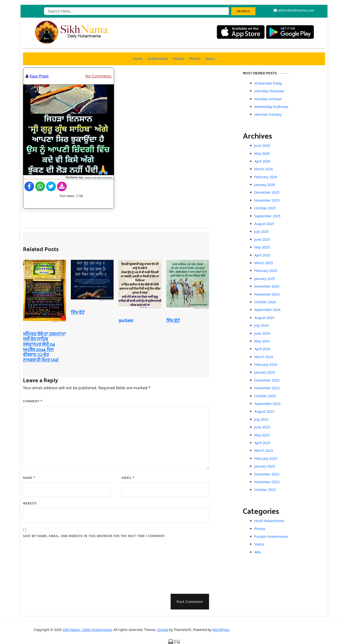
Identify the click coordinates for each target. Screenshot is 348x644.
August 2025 (264, 224)
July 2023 (261, 419)
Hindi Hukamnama (269, 521)
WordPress (221, 630)
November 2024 (267, 294)
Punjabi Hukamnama (271, 536)
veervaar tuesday (268, 114)
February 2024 (266, 364)
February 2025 (266, 271)
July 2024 (261, 325)
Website (30, 503)
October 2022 (265, 490)
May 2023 (262, 435)
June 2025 (262, 239)
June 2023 (262, 427)
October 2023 (265, 396)
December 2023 (267, 380)
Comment (33, 401)
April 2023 (262, 443)
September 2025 (267, 216)
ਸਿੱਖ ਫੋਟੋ (78, 313)
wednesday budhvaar (271, 107)
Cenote (163, 630)
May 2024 (262, 341)
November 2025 (267, 200)
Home (138, 59)
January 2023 (265, 466)
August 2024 (264, 318)
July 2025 (261, 231)
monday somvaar (268, 99)
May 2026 (262, 153)
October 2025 (265, 208)
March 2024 (264, 357)
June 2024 (262, 333)
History (178, 59)
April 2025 (262, 255)
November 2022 (267, 482)
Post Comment (190, 602)
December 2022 (267, 474)
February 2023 (266, 458)
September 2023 (267, 404)
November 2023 (267, 388)
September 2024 (267, 310)
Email (128, 478)
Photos (195, 59)
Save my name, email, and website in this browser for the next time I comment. (94, 536)
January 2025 (265, 279)
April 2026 (262, 161)
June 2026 (262, 145)
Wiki (258, 552)
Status (210, 59)
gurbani (126, 320)
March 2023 (264, 450)
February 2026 (266, 177)
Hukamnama (158, 59)
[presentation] (43, 564)
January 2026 (265, 185)
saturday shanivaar (269, 91)
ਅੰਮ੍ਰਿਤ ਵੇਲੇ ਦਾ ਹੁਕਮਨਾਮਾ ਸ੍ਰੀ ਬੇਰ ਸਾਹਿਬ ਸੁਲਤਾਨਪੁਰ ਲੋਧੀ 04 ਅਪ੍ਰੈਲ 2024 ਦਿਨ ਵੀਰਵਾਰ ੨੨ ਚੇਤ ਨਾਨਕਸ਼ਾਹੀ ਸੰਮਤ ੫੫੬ (44, 347)
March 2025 (264, 263)
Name (29, 478)
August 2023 (264, 411)
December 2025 (267, 192)
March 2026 (264, 169)
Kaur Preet (39, 76)
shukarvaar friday (268, 83)
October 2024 (265, 302)
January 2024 (265, 372)
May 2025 (262, 247)
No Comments (98, 76)
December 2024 (267, 286)
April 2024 (262, 349)
